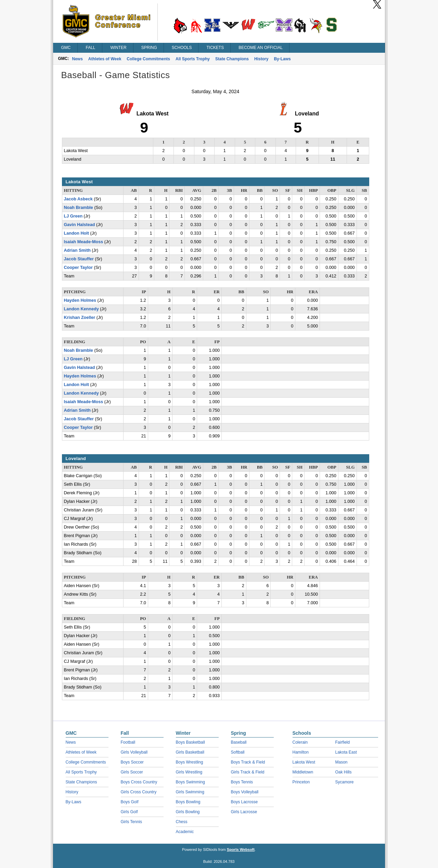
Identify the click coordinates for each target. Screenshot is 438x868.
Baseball (239, 742)
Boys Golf (130, 802)
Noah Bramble (79, 208)
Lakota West (304, 762)
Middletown (303, 772)
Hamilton (301, 752)
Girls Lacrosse (244, 812)
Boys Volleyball (245, 792)
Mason (342, 762)
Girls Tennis (131, 822)
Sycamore (345, 782)
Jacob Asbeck (78, 199)
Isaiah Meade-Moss (84, 242)
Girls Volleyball (134, 752)
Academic (185, 832)
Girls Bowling (188, 812)
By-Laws (282, 59)
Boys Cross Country (139, 782)
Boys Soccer (132, 762)
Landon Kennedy (81, 309)
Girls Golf (129, 812)
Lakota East (346, 752)
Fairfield (343, 742)
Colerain (300, 742)
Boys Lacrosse (244, 802)
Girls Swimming (190, 792)
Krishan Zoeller (80, 318)
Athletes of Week (105, 59)
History (261, 59)
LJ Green (73, 216)
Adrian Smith (77, 250)
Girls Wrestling (189, 772)
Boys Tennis (242, 782)
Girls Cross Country (139, 792)
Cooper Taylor (78, 268)
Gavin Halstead (80, 225)
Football (128, 742)
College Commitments (148, 59)
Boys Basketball (190, 742)
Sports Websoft (241, 850)
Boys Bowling (188, 802)
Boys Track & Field (248, 762)
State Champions (232, 59)
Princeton (301, 782)
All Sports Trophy (193, 59)
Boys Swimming (190, 782)
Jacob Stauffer (79, 259)
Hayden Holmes (80, 300)
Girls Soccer (132, 772)
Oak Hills (344, 772)
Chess (182, 822)
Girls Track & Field (248, 772)
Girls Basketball (190, 752)
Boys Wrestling (190, 762)
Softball (238, 752)
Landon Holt (76, 233)
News (78, 59)
